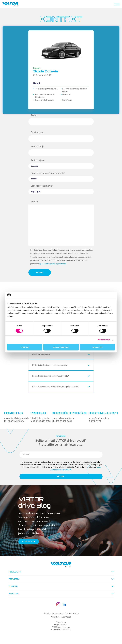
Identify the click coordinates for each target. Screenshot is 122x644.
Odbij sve (25, 347)
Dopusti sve (97, 347)
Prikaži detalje (104, 340)
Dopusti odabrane (61, 347)
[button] (116, 4)
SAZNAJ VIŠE (29, 542)
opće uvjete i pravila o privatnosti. (53, 264)
